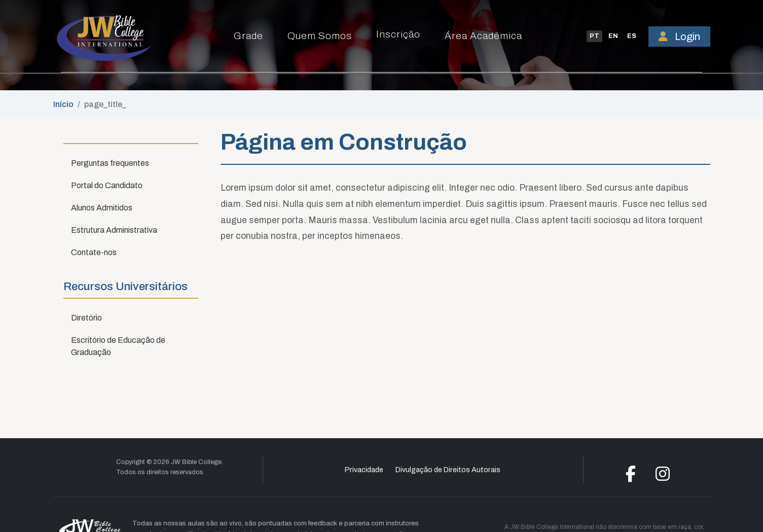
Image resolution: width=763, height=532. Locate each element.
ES (632, 36)
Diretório (86, 318)
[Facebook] (631, 476)
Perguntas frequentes (110, 163)
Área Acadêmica (483, 36)
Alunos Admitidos (102, 208)
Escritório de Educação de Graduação (118, 346)
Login (679, 37)
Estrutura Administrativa (114, 230)
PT (594, 36)
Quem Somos (320, 36)
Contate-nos (94, 252)
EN (613, 36)
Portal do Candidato (107, 185)
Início (63, 104)
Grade (248, 36)
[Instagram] (663, 476)
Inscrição (398, 34)
